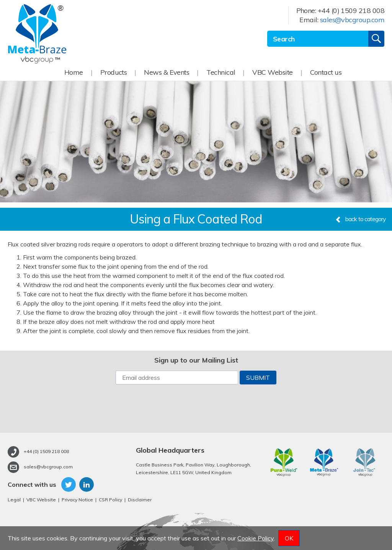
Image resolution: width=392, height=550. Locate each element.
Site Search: (267, 31)
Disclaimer (140, 500)
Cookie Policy (256, 538)
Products (114, 72)
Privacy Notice (77, 500)
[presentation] (196, 409)
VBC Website (272, 72)
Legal (14, 500)
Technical (221, 72)
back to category (360, 219)
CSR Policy (110, 500)
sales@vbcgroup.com (352, 20)
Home (74, 72)
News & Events (167, 72)
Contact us (326, 72)
